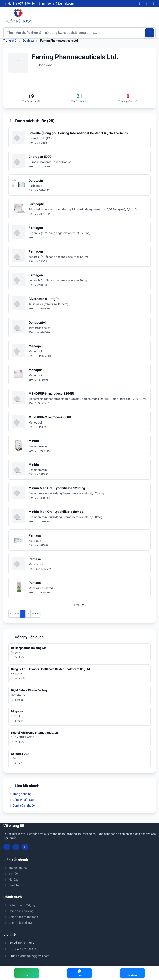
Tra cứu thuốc (15, 868)
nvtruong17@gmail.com (34, 956)
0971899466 (28, 949)
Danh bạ (28, 41)
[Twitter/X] (154, 4)
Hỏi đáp (11, 879)
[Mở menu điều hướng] (153, 16)
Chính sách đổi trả (18, 923)
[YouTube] (147, 4)
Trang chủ (10, 41)
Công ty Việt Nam (22, 800)
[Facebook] (140, 4)
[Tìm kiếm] (150, 33)
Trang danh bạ (20, 794)
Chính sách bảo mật (19, 911)
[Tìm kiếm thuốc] (79, 33)
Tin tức (11, 874)
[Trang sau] (35, 614)
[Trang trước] (14, 614)
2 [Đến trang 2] (28, 614)
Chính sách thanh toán (21, 917)
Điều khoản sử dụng (19, 905)
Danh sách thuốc (21, 806)
